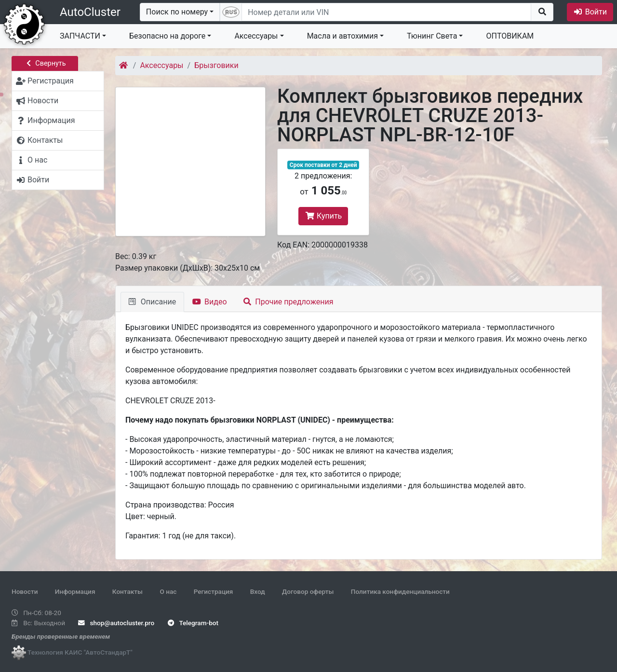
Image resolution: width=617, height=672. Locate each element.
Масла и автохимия (342, 36)
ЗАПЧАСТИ (80, 36)
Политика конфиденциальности (400, 591)
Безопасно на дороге (167, 36)
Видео (209, 302)
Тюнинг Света (432, 36)
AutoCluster (90, 12)
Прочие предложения (288, 302)
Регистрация (214, 591)
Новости (25, 591)
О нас (168, 591)
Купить (323, 216)
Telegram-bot (193, 623)
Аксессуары (256, 36)
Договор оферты (308, 591)
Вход (258, 591)
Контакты (127, 591)
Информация (75, 591)
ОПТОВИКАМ (510, 36)
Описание (152, 302)
